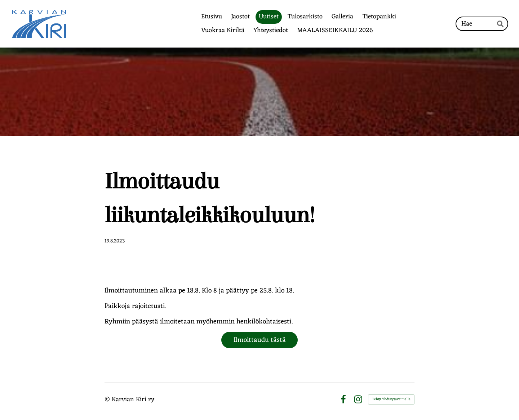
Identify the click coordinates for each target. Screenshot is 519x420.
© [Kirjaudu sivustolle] (108, 399)
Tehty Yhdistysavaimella (391, 399)
